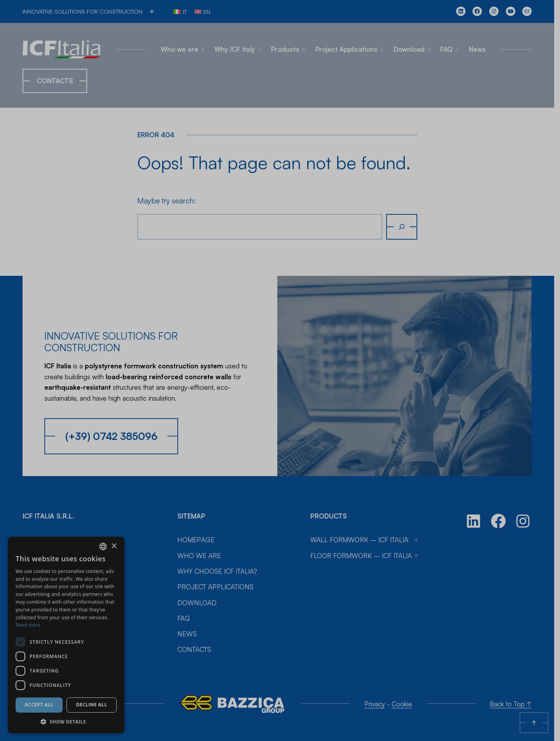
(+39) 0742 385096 (111, 424)
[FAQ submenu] (460, 49)
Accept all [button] (39, 705)
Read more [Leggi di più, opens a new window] (28, 625)
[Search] (405, 227)
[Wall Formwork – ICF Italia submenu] (419, 528)
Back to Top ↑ (516, 692)
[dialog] (66, 635)
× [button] (114, 546)
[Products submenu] (307, 49)
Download (412, 49)
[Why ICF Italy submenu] (262, 49)
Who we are (183, 49)
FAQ (450, 49)
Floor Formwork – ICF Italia (364, 544)
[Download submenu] (432, 49)
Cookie (406, 692)
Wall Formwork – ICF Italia (362, 528)
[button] (66, 722)
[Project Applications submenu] (385, 49)
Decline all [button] (92, 705)
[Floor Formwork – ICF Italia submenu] (419, 544)
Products (288, 49)
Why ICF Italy (238, 49)
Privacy (379, 692)
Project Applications (349, 49)
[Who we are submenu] (206, 49)
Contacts (55, 81)
